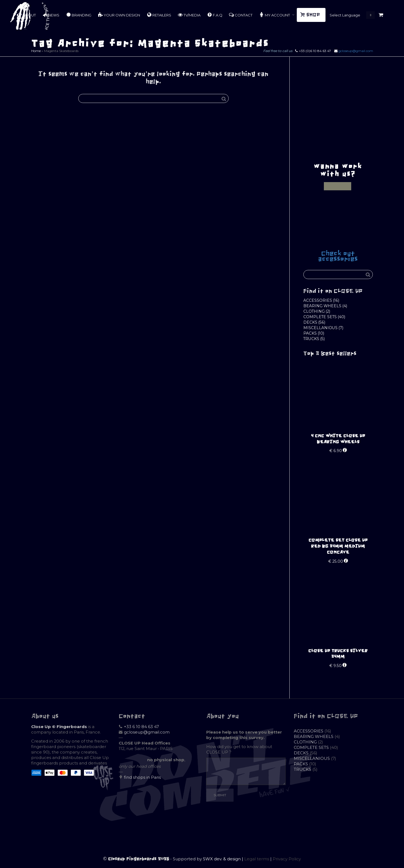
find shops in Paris (142, 777)
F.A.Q (215, 15)
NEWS (51, 15)
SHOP (311, 15)
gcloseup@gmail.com (356, 51)
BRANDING (79, 15)
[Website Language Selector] (351, 15)
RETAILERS (159, 15)
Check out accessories (338, 256)
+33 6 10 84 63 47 (141, 727)
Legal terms (257, 859)
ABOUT (26, 15)
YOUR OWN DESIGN (119, 15)
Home (36, 51)
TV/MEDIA (189, 15)
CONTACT (241, 15)
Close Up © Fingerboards (59, 727)
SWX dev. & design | (224, 859)
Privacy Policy (287, 859)
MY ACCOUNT (275, 15)
